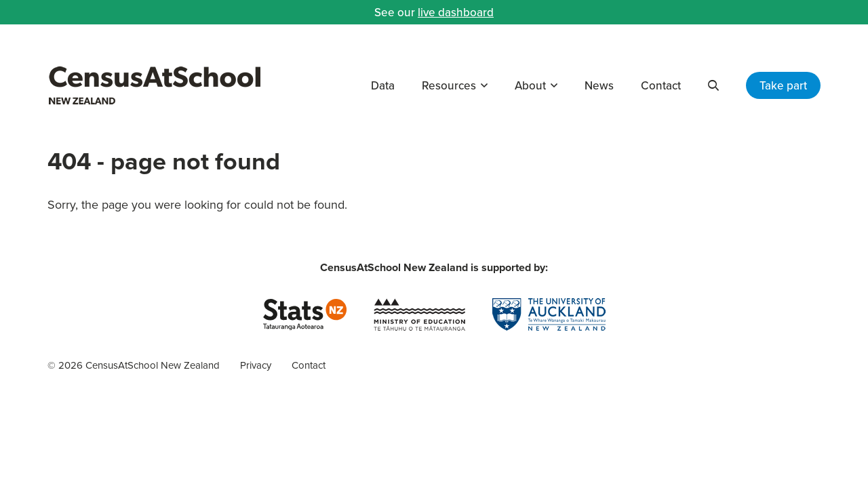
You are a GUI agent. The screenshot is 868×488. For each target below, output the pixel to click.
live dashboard (456, 12)
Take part (783, 85)
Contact (661, 85)
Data (383, 85)
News (599, 85)
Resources (449, 85)
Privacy (256, 365)
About (530, 85)
